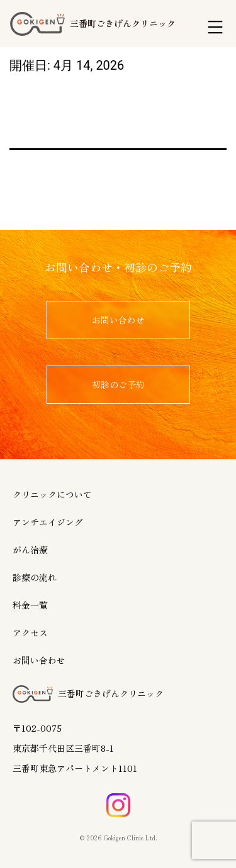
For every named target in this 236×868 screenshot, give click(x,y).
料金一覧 (30, 605)
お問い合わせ (39, 660)
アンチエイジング (48, 522)
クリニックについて (52, 494)
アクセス (30, 632)
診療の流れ (35, 577)
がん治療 (30, 550)
